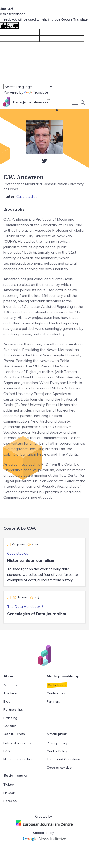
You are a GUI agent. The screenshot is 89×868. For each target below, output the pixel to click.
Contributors (56, 693)
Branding (10, 718)
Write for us (57, 685)
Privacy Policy (57, 743)
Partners (53, 701)
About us (10, 685)
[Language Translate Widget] (28, 87)
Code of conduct (60, 768)
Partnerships (13, 709)
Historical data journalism (31, 560)
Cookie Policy (57, 751)
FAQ (7, 751)
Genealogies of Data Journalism (37, 614)
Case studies (27, 196)
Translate (36, 92)
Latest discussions (17, 743)
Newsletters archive (18, 759)
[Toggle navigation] (75, 102)
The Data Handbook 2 (25, 607)
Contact (10, 726)
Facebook (11, 801)
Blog (7, 701)
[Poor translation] (13, 26)
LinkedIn (10, 793)
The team (11, 693)
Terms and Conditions (64, 759)
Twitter (9, 785)
